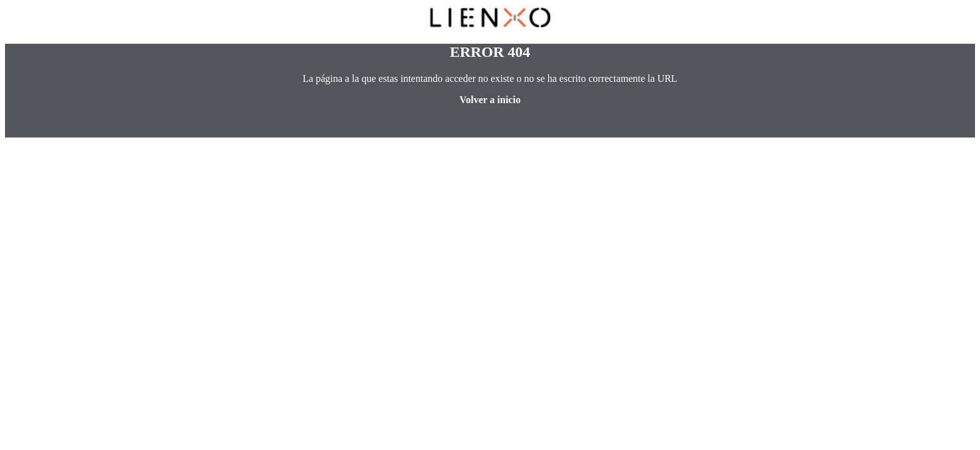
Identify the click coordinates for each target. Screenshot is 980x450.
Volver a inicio (490, 100)
